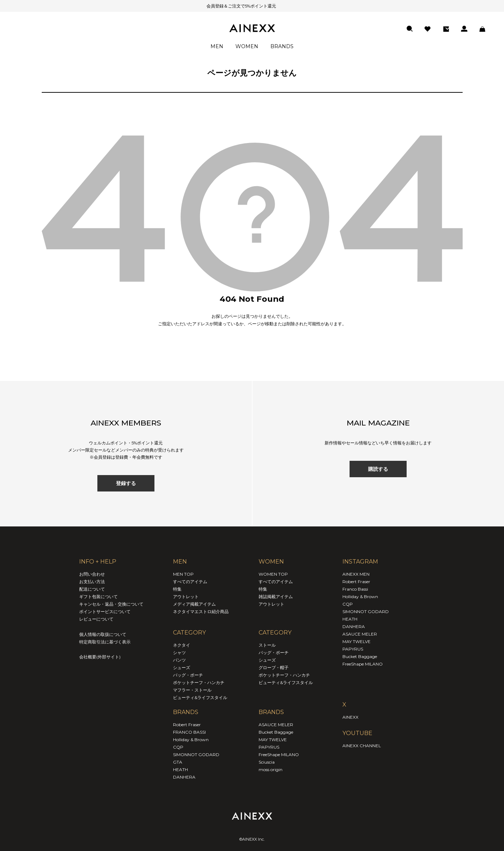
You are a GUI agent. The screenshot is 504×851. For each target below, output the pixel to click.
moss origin (271, 770)
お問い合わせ (92, 574)
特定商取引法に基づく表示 (105, 642)
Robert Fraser (187, 725)
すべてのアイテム (190, 582)
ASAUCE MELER (276, 725)
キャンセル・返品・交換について (111, 604)
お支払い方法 (92, 582)
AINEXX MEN (356, 574)
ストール (267, 645)
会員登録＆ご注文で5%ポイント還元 (232, 6)
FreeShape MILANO (279, 755)
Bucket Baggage (276, 732)
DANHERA (184, 777)
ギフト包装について (98, 597)
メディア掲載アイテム (194, 604)
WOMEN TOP (273, 574)
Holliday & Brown (191, 740)
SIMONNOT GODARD (196, 755)
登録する (126, 483)
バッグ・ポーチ (188, 675)
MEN (217, 46)
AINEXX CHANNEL (362, 746)
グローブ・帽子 (274, 667)
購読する (378, 469)
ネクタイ (182, 645)
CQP (178, 747)
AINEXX (350, 717)
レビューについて (96, 619)
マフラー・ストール (192, 690)
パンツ (179, 660)
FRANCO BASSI (189, 732)
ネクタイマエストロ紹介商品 (201, 612)
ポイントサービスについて (105, 612)
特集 (177, 589)
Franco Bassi (355, 589)
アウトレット (186, 597)
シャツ (179, 653)
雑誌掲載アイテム (276, 597)
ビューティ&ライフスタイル (200, 697)
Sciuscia (267, 762)
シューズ (182, 667)
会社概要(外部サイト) (100, 657)
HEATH (180, 770)
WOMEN (247, 46)
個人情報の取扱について (103, 634)
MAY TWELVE (273, 740)
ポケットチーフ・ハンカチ (199, 682)
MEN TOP (183, 574)
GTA (178, 762)
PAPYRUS (269, 747)
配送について (92, 589)
